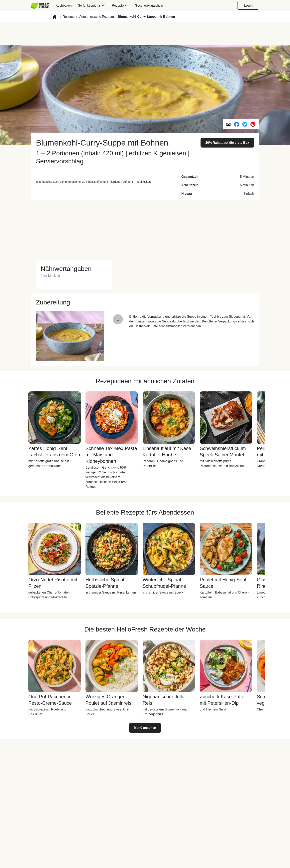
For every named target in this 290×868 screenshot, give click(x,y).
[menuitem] (42, 6)
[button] (55, 17)
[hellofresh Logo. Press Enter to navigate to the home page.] (40, 6)
